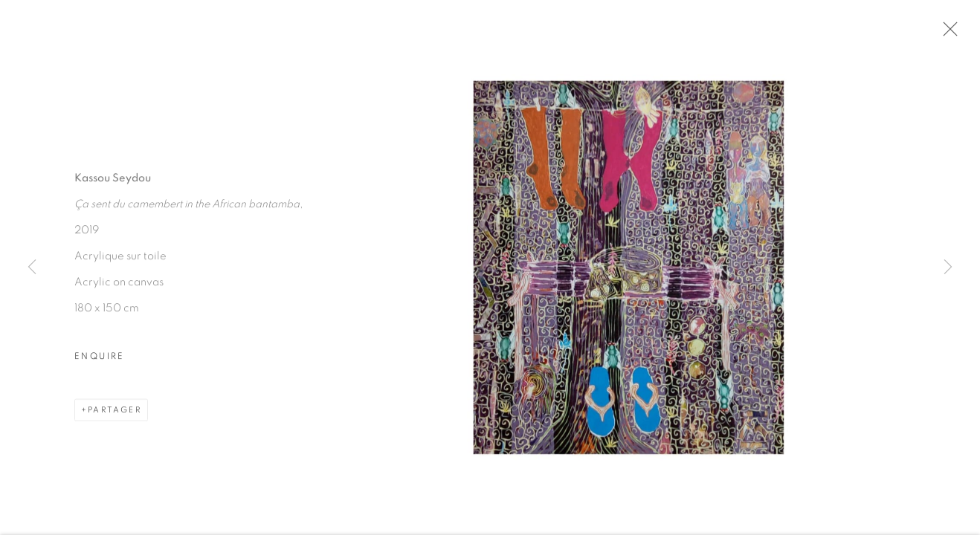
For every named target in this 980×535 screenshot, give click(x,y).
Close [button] (947, 33)
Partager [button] (115, 411)
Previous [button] (32, 267)
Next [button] (948, 267)
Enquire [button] (100, 357)
